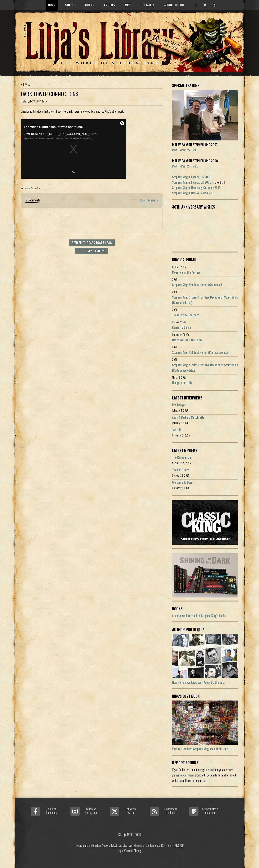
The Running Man (182, 457)
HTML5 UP (178, 845)
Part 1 (176, 150)
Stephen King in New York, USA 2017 (193, 193)
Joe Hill (176, 430)
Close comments (148, 200)
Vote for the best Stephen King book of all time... (201, 749)
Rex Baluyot (179, 405)
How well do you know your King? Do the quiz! (199, 682)
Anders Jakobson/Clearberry (118, 845)
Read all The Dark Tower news (92, 243)
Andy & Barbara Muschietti (188, 417)
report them (187, 775)
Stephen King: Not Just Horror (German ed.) (198, 285)
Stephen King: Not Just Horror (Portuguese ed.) (200, 352)
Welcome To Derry (183, 482)
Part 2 (185, 150)
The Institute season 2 (185, 315)
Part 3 (195, 150)
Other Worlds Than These (187, 340)
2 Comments (33, 200)
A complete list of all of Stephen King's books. (199, 616)
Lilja (124, 835)
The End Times (181, 470)
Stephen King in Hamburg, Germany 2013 (196, 188)
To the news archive (92, 251)
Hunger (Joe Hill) (182, 383)
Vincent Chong (132, 851)
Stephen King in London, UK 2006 (192, 177)
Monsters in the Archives (187, 272)
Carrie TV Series (182, 328)
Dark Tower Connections (50, 94)
